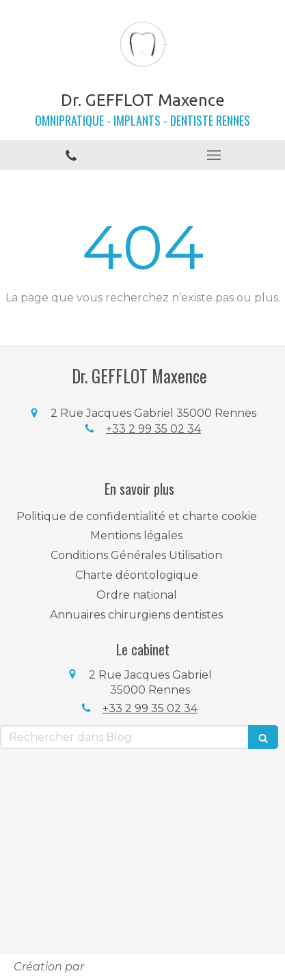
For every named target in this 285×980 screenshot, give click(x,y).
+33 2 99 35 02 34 (153, 429)
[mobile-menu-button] (214, 155)
